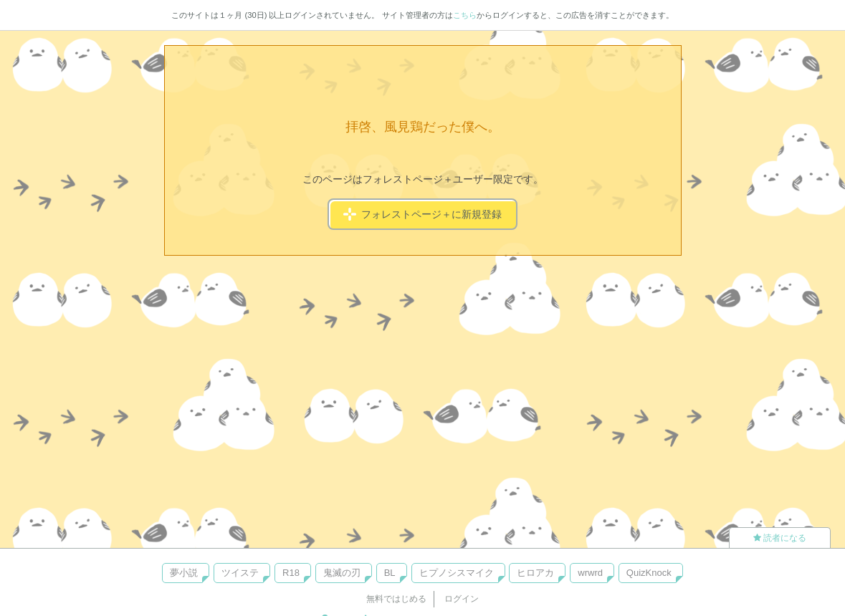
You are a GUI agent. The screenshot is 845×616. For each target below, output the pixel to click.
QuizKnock (649, 573)
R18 (291, 573)
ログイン (462, 599)
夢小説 (184, 573)
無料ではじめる (396, 599)
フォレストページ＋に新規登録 (422, 214)
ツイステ (240, 573)
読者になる (780, 538)
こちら (465, 15)
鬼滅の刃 (342, 573)
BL (390, 573)
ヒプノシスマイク (457, 573)
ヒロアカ (535, 573)
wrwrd (590, 573)
